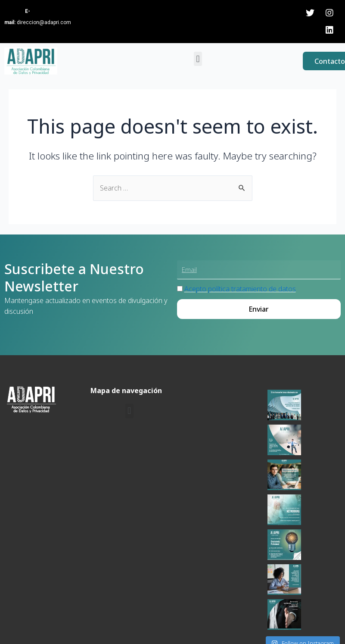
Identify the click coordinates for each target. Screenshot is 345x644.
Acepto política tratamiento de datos (240, 309)
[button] (198, 59)
